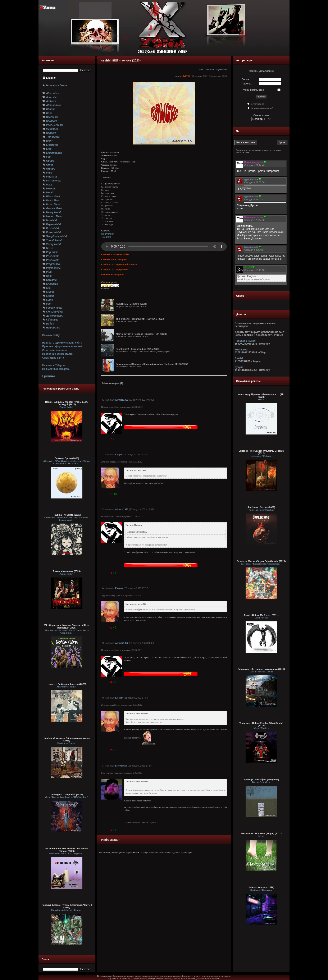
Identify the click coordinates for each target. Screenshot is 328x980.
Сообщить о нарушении (115, 270)
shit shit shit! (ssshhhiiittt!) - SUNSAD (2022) (140, 319)
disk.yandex (108, 234)
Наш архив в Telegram (56, 369)
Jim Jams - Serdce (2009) (261, 507)
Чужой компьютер (253, 90)
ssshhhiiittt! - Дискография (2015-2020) (138, 349)
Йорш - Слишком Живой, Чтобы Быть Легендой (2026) (67, 403)
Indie (201, 70)
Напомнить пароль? (261, 108)
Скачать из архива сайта (115, 254)
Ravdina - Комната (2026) (67, 515)
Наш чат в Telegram (54, 365)
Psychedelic (221, 70)
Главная (51, 78)
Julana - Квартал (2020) (261, 887)
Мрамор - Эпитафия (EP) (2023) (261, 779)
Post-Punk (209, 70)
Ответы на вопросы (55, 350)
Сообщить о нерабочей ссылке (119, 264)
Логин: (246, 79)
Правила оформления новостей (62, 346)
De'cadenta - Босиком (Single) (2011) (261, 833)
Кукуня (186, 76)
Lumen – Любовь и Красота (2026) (67, 684)
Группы (49, 376)
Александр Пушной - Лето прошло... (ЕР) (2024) (261, 396)
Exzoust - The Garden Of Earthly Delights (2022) (261, 452)
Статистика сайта (53, 358)
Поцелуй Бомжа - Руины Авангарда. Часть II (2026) (67, 906)
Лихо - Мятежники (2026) (67, 571)
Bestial (239, 358)
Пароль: (247, 84)
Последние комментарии (58, 354)
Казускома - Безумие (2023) (131, 304)
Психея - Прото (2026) (67, 458)
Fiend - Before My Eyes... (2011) (261, 615)
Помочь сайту (51, 335)
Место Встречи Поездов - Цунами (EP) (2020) (141, 334)
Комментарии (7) (112, 383)
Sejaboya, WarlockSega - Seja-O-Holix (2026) (261, 561)
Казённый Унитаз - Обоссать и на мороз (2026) (67, 739)
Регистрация (257, 104)
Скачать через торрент (114, 259)
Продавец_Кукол (245, 341)
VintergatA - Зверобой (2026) (67, 795)
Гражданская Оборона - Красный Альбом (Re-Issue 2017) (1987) (152, 364)
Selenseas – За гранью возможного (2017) (261, 669)
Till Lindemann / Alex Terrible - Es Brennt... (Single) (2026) (67, 850)
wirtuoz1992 (122, 400)
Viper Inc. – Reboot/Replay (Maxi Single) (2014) (261, 724)
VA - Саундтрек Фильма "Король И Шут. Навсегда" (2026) (67, 626)
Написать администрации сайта (62, 343)
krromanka (121, 766)
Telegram (106, 237)
